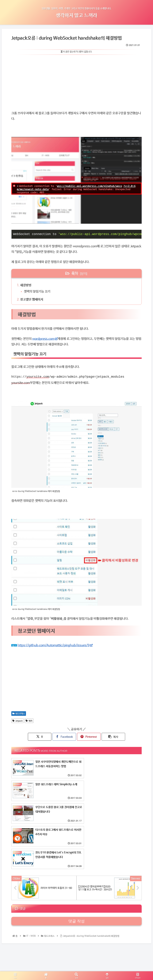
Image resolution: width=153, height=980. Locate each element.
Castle (85, 963)
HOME (22, 963)
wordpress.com (45, 339)
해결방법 (26, 285)
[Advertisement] (76, 81)
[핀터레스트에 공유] (87, 737)
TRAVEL (59, 963)
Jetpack (18, 721)
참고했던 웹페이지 (32, 299)
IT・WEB (97, 963)
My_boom (73, 963)
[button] (109, 737)
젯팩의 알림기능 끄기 (37, 291)
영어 (116, 963)
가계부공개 (34, 963)
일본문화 (47, 963)
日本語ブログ (128, 963)
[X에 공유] (44, 737)
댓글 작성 (76, 876)
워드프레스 (19, 713)
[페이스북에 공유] (66, 737)
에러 (29, 721)
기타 (108, 963)
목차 (75, 273)
